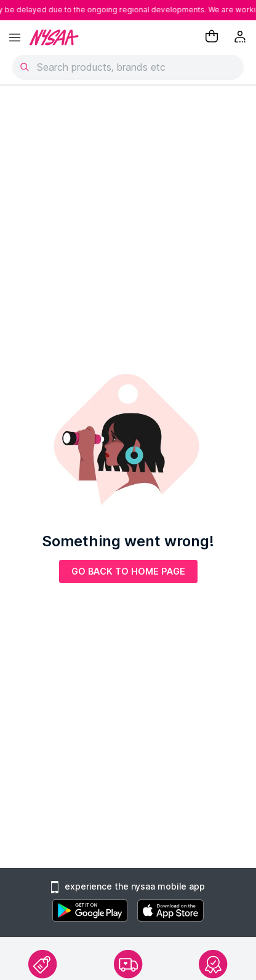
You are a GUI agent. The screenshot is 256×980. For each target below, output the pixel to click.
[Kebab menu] (241, 38)
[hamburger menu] (15, 38)
